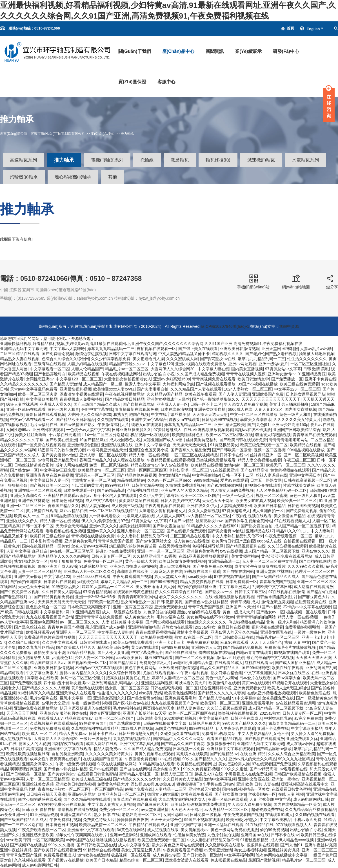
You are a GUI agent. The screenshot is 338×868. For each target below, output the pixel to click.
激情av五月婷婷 (230, 658)
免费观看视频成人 (59, 855)
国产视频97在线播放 (28, 845)
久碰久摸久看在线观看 (180, 734)
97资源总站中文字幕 (283, 369)
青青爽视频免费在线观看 (214, 379)
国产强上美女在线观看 (198, 349)
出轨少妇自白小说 (159, 374)
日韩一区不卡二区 (206, 404)
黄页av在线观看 (145, 647)
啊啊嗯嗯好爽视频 (26, 769)
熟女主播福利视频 (250, 850)
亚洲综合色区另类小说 (149, 450)
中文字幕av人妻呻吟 (67, 349)
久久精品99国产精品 (165, 394)
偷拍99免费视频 (175, 647)
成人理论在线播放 (129, 460)
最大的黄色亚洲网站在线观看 (177, 845)
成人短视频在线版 (16, 739)
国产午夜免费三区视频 (212, 566)
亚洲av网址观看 (242, 364)
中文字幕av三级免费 (58, 470)
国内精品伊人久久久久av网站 (64, 556)
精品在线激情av (145, 465)
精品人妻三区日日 (176, 774)
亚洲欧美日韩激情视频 (239, 349)
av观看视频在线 (294, 769)
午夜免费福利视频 (203, 642)
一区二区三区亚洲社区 (310, 364)
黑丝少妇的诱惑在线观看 (199, 612)
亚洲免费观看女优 (170, 607)
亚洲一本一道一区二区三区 (161, 551)
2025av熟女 (205, 627)
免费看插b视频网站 (302, 627)
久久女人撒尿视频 (204, 511)
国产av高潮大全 (287, 678)
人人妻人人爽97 (170, 516)
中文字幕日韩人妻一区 (50, 480)
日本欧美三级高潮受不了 (89, 607)
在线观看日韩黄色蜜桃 (133, 592)
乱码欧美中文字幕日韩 (272, 587)
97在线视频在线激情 (232, 577)
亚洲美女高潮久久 (26, 495)
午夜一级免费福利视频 (91, 703)
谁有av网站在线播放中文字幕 (282, 855)
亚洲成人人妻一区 (172, 404)
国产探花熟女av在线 (218, 359)
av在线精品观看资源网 (295, 703)
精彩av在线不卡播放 (253, 430)
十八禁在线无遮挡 (65, 435)
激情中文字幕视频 (193, 632)
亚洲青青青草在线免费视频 (50, 475)
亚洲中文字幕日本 (305, 475)
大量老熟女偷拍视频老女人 (128, 379)
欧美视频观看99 (40, 632)
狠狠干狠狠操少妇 (66, 561)
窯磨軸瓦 (180, 160)
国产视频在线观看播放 (216, 384)
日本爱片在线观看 (59, 582)
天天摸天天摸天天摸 (313, 658)
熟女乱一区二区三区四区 (127, 688)
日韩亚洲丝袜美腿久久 (132, 430)
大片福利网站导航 (178, 384)
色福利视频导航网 (143, 490)
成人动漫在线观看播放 (313, 587)
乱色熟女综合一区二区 (46, 607)
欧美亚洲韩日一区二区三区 (121, 794)
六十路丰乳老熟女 (105, 516)
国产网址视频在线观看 (165, 622)
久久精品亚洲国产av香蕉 (154, 556)
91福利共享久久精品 (36, 693)
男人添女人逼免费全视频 (246, 404)
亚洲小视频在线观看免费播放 (201, 364)
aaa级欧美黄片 (129, 658)
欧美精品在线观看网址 (196, 764)
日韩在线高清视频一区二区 (308, 480)
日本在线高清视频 (176, 409)
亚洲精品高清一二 (224, 561)
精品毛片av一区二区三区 (127, 369)
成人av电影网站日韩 (311, 799)
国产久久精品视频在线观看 (87, 799)
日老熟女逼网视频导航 (306, 394)
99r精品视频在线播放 (306, 450)
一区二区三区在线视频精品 (194, 455)
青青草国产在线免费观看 (314, 435)
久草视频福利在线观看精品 (54, 723)
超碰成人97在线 (208, 774)
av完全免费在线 (308, 718)
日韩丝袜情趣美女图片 (34, 465)
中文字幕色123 (160, 364)
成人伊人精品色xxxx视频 (293, 840)
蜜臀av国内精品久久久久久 (83, 673)
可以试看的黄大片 (87, 485)
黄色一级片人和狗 (221, 678)
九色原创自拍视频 (159, 612)
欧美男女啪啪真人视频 (255, 501)
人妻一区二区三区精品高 (40, 571)
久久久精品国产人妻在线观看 (196, 389)
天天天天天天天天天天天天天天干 (271, 399)
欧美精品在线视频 (84, 374)
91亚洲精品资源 (312, 374)
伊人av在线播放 (174, 465)
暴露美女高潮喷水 (256, 420)
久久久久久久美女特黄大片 (297, 420)
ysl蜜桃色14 (88, 582)
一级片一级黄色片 (238, 495)
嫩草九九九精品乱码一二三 (111, 349)
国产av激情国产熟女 (78, 425)
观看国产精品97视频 (225, 739)
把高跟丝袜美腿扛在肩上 (128, 678)
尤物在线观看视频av (161, 673)
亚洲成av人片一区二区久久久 (89, 571)
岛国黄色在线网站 (171, 728)
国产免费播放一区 (287, 379)
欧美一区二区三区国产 (200, 495)
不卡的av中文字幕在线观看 (307, 607)
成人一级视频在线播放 (122, 612)
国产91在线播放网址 (225, 485)
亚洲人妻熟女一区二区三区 (141, 531)
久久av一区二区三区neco (169, 480)
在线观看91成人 (229, 663)
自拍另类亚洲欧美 (67, 754)
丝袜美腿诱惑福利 (202, 440)
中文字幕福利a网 (55, 612)
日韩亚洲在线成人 (95, 642)
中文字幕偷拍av (206, 475)
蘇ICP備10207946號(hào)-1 (225, 326)
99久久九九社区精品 (36, 647)
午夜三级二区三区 (299, 460)
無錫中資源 (289, 326)
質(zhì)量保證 (132, 82)
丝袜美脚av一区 (262, 794)
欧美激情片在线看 (224, 683)
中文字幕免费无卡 (147, 652)
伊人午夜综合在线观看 (235, 728)
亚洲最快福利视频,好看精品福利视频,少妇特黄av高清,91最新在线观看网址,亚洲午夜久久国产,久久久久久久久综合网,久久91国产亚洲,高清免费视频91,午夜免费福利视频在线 (151, 344)
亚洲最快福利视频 (75, 389)
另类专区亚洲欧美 (105, 713)
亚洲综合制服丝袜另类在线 (63, 713)
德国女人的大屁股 (34, 744)
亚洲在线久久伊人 (202, 506)
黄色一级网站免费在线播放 (234, 830)
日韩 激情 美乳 (316, 369)
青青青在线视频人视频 (246, 374)
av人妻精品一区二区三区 (208, 516)
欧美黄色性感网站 (180, 693)
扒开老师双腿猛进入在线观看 (85, 708)
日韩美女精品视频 (147, 485)
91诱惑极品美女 (224, 445)
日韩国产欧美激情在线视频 (298, 774)
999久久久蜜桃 (234, 769)
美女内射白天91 (167, 769)
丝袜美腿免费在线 (278, 698)
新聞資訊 (215, 51)
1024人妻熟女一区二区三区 (248, 389)
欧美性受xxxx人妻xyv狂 (114, 389)
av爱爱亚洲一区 (14, 815)
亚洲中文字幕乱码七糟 (139, 744)
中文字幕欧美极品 (42, 399)
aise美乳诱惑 (151, 693)
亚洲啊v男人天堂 (206, 647)
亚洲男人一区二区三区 (95, 475)
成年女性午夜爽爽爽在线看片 (260, 566)
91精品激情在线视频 (69, 516)
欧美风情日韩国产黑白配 (233, 541)
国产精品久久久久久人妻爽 (46, 688)
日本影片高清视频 (46, 541)
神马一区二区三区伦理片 (82, 678)
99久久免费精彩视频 (201, 769)
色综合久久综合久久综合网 (65, 359)
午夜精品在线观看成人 (148, 825)
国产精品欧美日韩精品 (125, 399)
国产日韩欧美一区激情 (232, 450)
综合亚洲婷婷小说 (216, 688)
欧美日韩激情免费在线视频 (182, 561)
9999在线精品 (206, 480)
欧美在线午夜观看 (201, 394)
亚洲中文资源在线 (254, 779)
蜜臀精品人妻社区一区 (139, 774)
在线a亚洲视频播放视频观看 (208, 430)
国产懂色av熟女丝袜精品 (207, 602)
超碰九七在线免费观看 (115, 551)
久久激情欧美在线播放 (225, 845)
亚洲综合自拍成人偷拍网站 (133, 566)
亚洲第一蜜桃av (285, 779)
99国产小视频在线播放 (258, 384)
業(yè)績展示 (248, 51)
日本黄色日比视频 (67, 501)
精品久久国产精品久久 (220, 668)
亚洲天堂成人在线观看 (76, 693)
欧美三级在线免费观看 (299, 384)
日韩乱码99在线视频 (220, 420)
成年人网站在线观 (71, 465)
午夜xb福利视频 (194, 673)
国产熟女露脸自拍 (168, 526)
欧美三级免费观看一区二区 (264, 445)
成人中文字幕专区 (101, 501)
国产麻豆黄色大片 (314, 597)
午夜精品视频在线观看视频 (170, 460)
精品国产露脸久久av (127, 364)
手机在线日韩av (220, 784)
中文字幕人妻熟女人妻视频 (111, 804)
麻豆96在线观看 (234, 642)
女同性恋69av (18, 430)
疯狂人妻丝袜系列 (22, 404)
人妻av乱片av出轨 (316, 349)
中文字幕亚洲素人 (234, 587)
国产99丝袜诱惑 (164, 582)
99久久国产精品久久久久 (244, 723)
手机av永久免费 (307, 820)
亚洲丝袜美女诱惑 (38, 784)
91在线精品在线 (259, 825)
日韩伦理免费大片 (204, 723)
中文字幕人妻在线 (214, 369)
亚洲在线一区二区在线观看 (38, 490)
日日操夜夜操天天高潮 (46, 794)
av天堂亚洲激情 (155, 809)
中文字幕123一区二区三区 (79, 379)
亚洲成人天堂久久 (55, 404)
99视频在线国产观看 (202, 571)
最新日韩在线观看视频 (46, 414)
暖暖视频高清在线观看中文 (305, 784)
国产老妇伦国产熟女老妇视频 (271, 354)
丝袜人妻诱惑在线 (272, 475)
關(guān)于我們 (135, 51)
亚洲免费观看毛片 (181, 698)
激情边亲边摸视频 (91, 354)
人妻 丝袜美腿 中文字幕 (123, 622)
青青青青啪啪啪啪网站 (289, 440)
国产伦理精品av (224, 754)
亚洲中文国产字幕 (186, 825)
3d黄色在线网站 (131, 830)
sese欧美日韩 (200, 577)
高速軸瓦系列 (23, 160)
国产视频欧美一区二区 (50, 485)
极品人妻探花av (95, 506)
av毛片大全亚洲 (56, 703)
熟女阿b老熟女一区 (31, 561)
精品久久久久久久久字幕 (22, 440)
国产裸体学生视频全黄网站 (248, 521)
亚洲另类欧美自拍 (210, 409)
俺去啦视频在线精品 (246, 622)
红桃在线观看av (259, 663)
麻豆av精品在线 (73, 511)
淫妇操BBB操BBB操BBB (152, 784)
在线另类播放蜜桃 (174, 546)
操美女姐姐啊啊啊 (31, 435)
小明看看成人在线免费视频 (248, 774)
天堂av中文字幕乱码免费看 (34, 389)
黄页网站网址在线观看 (139, 501)
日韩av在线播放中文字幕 (165, 723)
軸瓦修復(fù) (218, 160)
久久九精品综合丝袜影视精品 (311, 809)
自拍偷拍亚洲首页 (26, 582)
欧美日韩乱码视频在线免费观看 (198, 804)
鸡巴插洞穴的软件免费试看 (61, 450)
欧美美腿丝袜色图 (188, 435)
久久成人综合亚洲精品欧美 (292, 754)
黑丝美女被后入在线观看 (187, 860)
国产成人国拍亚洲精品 (295, 663)
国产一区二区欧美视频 (303, 455)
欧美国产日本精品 (270, 506)
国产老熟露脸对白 (50, 374)
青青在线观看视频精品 (155, 632)
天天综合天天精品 (71, 526)
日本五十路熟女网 (266, 480)
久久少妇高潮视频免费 (111, 359)
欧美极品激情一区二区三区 (101, 470)
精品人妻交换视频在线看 (259, 460)
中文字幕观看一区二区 (50, 369)
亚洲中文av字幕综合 (149, 420)
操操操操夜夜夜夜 (133, 820)
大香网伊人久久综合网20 (173, 369)
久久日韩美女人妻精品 (61, 592)
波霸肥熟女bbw (209, 521)
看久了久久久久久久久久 (181, 597)
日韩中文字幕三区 (250, 592)
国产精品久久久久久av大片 (137, 779)
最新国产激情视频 (264, 860)
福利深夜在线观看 (267, 627)
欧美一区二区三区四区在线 (229, 435)
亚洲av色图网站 (44, 622)
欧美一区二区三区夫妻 (38, 394)
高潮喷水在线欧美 (133, 571)
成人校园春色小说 (125, 440)
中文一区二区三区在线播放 (254, 414)
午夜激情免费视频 (141, 759)
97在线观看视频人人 (292, 521)
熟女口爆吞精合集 (226, 673)
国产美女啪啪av (62, 774)
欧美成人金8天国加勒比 (288, 688)
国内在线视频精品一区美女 (46, 546)
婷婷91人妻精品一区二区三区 (108, 587)
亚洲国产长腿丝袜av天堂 (145, 713)
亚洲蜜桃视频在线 (117, 445)
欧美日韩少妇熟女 (242, 820)
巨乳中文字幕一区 (75, 698)
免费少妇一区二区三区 (103, 561)
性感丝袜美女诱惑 (299, 485)
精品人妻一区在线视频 (148, 455)
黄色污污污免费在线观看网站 (287, 556)
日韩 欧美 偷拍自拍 (39, 809)
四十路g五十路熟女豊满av (67, 683)
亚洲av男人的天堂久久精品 (184, 490)
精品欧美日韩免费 (113, 647)
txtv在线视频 (231, 551)
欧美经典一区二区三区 (297, 501)
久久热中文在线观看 (60, 642)
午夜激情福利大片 (113, 425)
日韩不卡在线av (234, 455)
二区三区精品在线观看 (20, 354)
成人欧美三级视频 (127, 506)
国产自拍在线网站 (139, 404)
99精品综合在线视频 (101, 850)
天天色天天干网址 (218, 501)
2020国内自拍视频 (180, 718)
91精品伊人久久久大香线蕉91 (213, 526)
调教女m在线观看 (184, 420)
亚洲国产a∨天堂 (240, 607)
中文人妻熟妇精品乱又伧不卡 (184, 354)
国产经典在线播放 (181, 652)
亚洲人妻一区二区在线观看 (103, 455)
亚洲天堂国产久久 (76, 815)
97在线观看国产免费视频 (274, 764)
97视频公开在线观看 (263, 485)
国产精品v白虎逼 (321, 592)
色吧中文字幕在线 (97, 409)
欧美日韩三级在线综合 (50, 536)
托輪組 (147, 160)
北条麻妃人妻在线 (138, 516)
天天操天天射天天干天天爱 (61, 602)
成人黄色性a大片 (140, 617)
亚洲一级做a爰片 (273, 364)
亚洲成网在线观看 (48, 430)
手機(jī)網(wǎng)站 (253, 282)
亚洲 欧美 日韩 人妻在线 (258, 784)
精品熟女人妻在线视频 (20, 359)
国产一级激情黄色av (314, 698)
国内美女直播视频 (247, 369)
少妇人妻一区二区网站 (94, 658)
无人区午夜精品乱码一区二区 (281, 490)
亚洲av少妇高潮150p (172, 379)
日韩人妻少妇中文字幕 (180, 501)
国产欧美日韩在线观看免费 (243, 440)
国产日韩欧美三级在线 (234, 637)
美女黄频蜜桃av (245, 556)
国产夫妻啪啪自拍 (153, 389)
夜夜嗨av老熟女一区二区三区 (64, 789)
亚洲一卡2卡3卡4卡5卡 (95, 597)
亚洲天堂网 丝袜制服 (280, 349)
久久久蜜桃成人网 (182, 359)
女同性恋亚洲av (40, 379)
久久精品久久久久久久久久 (24, 384)
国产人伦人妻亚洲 (234, 394)
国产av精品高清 (254, 470)
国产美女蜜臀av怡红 (60, 455)
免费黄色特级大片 (155, 663)
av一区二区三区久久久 (80, 622)
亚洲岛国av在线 (255, 835)
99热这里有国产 (93, 723)
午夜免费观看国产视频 (132, 577)
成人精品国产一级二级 (103, 384)
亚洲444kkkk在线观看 (91, 577)
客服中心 (166, 82)
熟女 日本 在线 (107, 815)
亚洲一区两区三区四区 (147, 470)
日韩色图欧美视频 (303, 506)
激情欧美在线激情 (93, 855)
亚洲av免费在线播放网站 (36, 708)
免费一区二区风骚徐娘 (109, 465)
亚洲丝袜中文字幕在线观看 (68, 749)
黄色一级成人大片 (141, 561)
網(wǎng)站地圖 (296, 282)
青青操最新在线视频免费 (137, 409)
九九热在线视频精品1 (132, 739)
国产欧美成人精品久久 (76, 647)
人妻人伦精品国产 (87, 369)
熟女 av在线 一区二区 (193, 637)
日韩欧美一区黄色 (103, 602)
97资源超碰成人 (168, 430)
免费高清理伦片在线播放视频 (50, 637)
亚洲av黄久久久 (103, 526)
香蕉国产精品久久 (95, 460)
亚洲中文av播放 (28, 577)
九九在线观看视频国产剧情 (50, 617)
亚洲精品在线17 (260, 531)
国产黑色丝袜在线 (30, 627)
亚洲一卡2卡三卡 (170, 642)
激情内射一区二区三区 (244, 465)
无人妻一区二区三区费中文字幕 (270, 561)
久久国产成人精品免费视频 (200, 374)
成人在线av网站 (300, 744)
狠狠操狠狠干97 (221, 744)
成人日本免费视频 (175, 566)
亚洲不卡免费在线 (321, 379)
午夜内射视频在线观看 (164, 506)
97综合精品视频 (97, 592)
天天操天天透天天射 (210, 414)
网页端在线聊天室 (159, 708)
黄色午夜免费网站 (141, 668)
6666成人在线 (240, 409)
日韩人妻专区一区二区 (111, 556)
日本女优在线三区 (294, 673)
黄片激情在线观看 (42, 511)
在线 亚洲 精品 (253, 754)
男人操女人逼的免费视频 (232, 490)
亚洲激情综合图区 (83, 445)
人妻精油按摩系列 (236, 506)
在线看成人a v (50, 718)
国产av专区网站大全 (154, 541)
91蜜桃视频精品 (254, 840)
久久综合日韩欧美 (24, 642)
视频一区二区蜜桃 (270, 450)
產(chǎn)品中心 (178, 51)
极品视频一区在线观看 (150, 435)
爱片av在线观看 (234, 480)
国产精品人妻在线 (214, 698)
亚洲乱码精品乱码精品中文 (115, 683)
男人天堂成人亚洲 (170, 577)
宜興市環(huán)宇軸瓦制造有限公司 (58, 134)
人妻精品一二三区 (171, 789)
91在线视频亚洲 (224, 470)
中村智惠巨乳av (278, 718)
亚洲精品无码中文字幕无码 (24, 349)
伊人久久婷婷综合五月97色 (105, 521)
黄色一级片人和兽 (63, 409)
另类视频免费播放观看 (216, 460)
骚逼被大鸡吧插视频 (317, 354)
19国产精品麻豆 (93, 440)
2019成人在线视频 (137, 728)
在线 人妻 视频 (291, 794)
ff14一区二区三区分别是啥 (105, 435)
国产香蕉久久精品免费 (190, 450)
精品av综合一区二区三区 (141, 860)
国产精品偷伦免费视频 (137, 475)
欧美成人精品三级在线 (91, 779)
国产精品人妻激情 (65, 384)
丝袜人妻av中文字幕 (89, 546)
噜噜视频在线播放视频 (65, 531)
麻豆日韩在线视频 (234, 627)
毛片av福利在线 (44, 425)
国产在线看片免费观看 (186, 531)
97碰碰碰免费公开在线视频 (62, 804)
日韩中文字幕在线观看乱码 (133, 354)
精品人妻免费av (191, 708)
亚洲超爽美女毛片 (80, 541)
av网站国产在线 (80, 840)
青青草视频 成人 (245, 602)
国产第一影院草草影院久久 (216, 399)
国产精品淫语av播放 (274, 749)
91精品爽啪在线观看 (157, 764)
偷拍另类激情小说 (50, 652)
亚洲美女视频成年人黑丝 (168, 399)
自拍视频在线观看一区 (156, 349)
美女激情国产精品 (174, 475)
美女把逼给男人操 (148, 359)
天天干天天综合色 (266, 642)
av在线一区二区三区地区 (72, 551)
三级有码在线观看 (50, 364)
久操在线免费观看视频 (185, 485)
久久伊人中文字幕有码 (159, 495)
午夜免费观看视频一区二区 (289, 536)
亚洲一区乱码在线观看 (26, 409)
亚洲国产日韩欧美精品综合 (297, 430)
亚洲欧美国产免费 (268, 394)
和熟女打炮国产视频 (131, 414)
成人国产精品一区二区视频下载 (302, 526)
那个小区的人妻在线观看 (115, 495)
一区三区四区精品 (107, 789)
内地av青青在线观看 (254, 652)
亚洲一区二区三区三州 (26, 506)
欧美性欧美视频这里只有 (28, 754)
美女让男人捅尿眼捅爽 (289, 404)
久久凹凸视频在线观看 (287, 546)
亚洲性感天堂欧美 (229, 425)
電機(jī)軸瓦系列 (107, 160)
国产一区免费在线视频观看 (42, 445)
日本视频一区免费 (189, 749)
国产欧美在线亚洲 (61, 440)
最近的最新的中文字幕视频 (270, 658)
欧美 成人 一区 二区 (32, 516)
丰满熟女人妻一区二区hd (93, 480)
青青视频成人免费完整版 (81, 399)
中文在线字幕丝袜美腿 (171, 414)
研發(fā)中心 (286, 51)
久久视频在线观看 (113, 420)
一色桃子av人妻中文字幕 (88, 430)
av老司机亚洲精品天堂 (107, 450)
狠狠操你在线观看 (263, 845)
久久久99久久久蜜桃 (306, 566)
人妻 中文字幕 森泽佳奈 (27, 551)
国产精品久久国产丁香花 (183, 744)
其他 (113, 177)
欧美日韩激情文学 (253, 379)
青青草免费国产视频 (116, 541)
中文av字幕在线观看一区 (32, 420)
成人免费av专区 (167, 855)
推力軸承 (127, 134)
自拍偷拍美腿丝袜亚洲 (197, 587)
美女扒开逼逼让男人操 (155, 587)
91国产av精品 (181, 521)
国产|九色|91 (258, 425)
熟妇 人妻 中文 (297, 642)
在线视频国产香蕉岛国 (103, 759)
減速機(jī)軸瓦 (261, 160)
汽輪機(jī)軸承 (24, 177)
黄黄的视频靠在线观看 (290, 470)
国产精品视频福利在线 (246, 546)
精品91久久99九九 (292, 531)
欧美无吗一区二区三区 (286, 465)
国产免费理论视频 (57, 354)
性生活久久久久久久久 (307, 359)
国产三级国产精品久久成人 (97, 404)
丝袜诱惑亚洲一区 (266, 455)
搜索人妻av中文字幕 (143, 384)
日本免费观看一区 (79, 490)
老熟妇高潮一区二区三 (188, 470)
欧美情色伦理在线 (315, 693)
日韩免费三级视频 (206, 815)
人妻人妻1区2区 (268, 409)
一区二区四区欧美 (48, 840)
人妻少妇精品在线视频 (87, 364)
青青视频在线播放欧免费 (93, 536)
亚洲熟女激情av (282, 374)
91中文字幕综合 (246, 698)
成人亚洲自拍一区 (268, 511)
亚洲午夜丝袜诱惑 (34, 501)
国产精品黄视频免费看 (54, 597)
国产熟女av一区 (24, 470)
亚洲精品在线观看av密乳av (68, 495)
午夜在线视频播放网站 (121, 374)
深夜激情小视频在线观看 (81, 394)
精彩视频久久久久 (228, 354)
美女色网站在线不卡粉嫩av (210, 617)
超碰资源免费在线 (311, 602)
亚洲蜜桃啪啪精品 (144, 627)
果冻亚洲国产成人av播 (164, 440)
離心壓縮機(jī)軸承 (73, 177)
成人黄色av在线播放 (191, 541)
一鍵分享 (330, 282)
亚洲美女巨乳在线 (276, 632)
